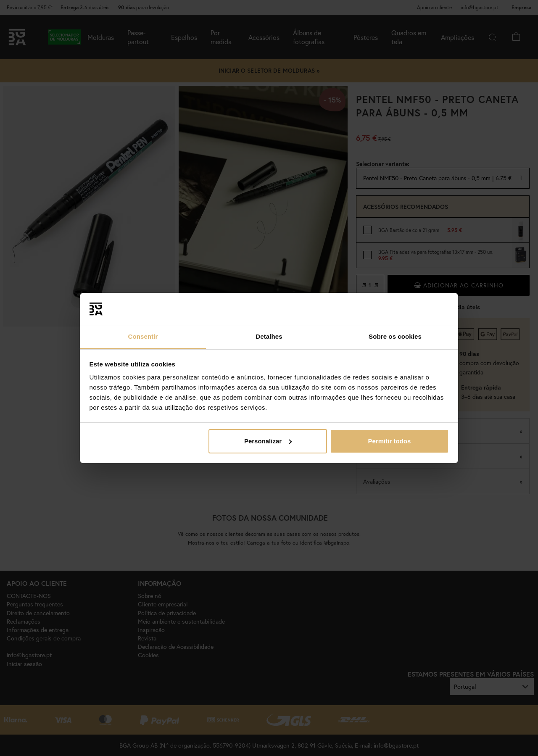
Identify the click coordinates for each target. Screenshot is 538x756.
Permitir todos (390, 441)
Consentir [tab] (143, 336)
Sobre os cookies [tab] (395, 336)
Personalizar (268, 441)
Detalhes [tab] (269, 336)
